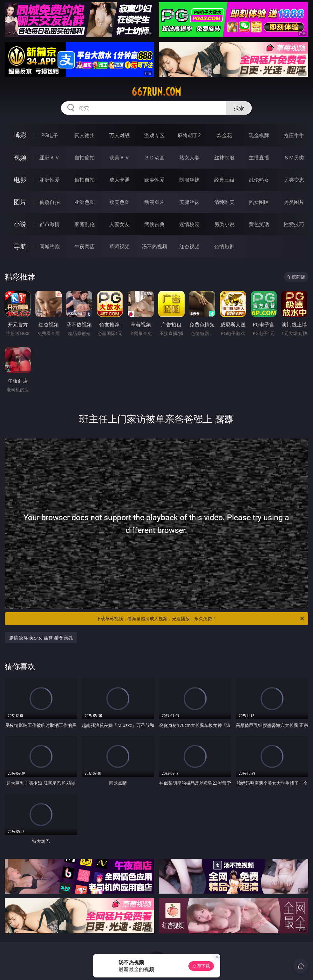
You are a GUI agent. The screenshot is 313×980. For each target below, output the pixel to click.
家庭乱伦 (85, 224)
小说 (20, 224)
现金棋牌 (259, 135)
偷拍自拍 (85, 180)
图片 (20, 202)
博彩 (20, 135)
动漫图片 (154, 202)
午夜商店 (85, 246)
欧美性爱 (154, 180)
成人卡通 (119, 180)
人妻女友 (119, 224)
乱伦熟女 (259, 180)
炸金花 (224, 135)
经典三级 (224, 180)
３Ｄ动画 (154, 158)
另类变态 (294, 180)
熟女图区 (259, 202)
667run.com (156, 92)
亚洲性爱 (50, 180)
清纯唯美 (224, 202)
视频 (20, 157)
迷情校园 (189, 224)
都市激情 (50, 224)
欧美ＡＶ (119, 158)
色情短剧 (224, 246)
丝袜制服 (224, 158)
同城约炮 (50, 246)
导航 (20, 246)
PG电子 (49, 135)
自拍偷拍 (85, 158)
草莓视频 (119, 246)
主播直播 (259, 158)
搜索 (239, 108)
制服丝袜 (189, 180)
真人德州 (85, 135)
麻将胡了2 (189, 135)
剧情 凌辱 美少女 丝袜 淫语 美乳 (41, 638)
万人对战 (119, 135)
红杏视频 (189, 246)
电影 (20, 180)
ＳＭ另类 (294, 158)
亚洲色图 (85, 202)
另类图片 (294, 202)
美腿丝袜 (189, 202)
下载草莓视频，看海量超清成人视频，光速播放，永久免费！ (201, 619)
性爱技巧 (294, 224)
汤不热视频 (154, 246)
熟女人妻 (189, 158)
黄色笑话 (259, 224)
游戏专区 (154, 135)
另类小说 (224, 224)
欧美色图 (119, 202)
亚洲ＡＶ (50, 158)
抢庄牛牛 (294, 135)
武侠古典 (154, 224)
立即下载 (201, 966)
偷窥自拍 (50, 202)
